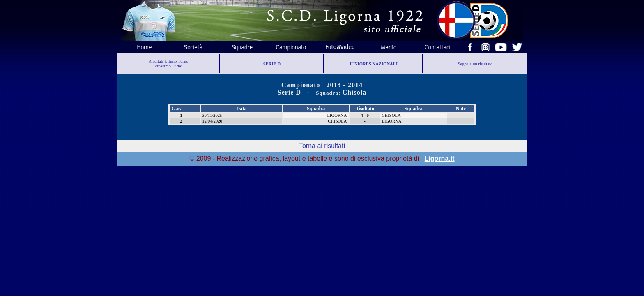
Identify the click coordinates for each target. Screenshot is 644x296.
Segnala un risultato (475, 64)
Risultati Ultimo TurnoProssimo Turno (168, 64)
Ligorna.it (440, 158)
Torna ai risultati (322, 146)
